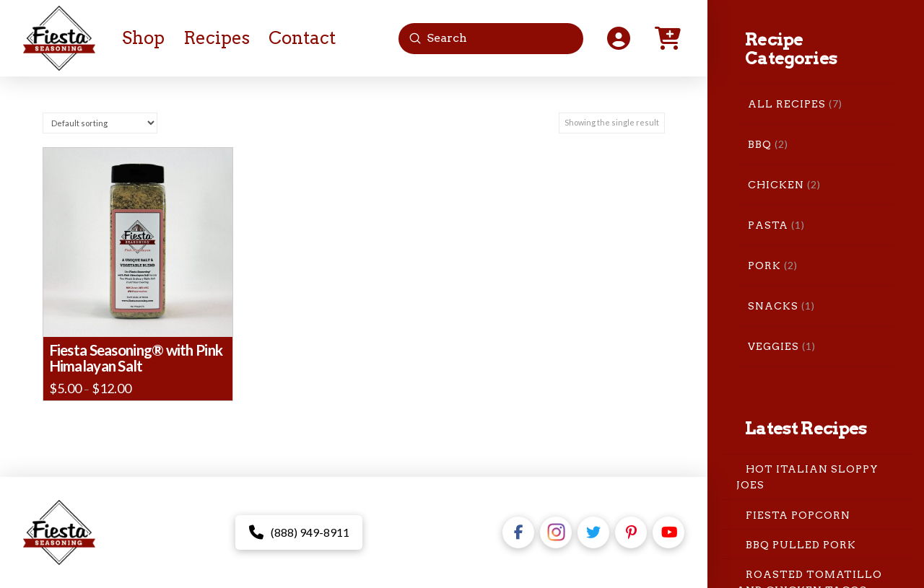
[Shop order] (100, 123)
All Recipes (787, 104)
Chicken (776, 185)
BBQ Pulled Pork (801, 544)
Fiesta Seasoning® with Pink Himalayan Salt (136, 358)
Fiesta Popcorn (798, 514)
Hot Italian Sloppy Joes (807, 477)
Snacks (773, 306)
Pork (764, 266)
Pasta (768, 225)
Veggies (773, 346)
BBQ (760, 144)
